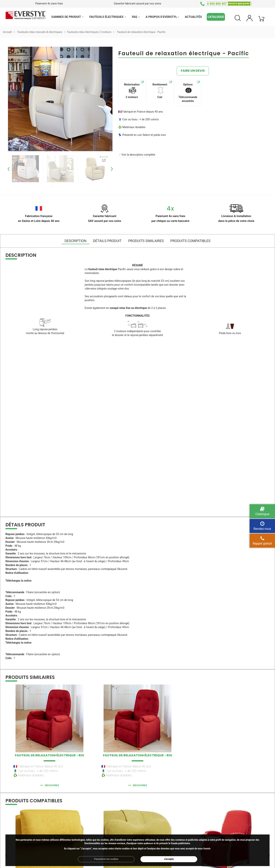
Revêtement (160, 91)
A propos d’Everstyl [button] (162, 17)
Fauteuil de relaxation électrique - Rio (50, 755)
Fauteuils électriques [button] (108, 17)
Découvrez (52, 785)
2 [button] (57, 185)
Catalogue (216, 17)
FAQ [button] (136, 17)
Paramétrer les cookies (106, 859)
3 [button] (63, 185)
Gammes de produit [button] (67, 17)
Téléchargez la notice (18, 581)
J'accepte (169, 859)
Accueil (7, 32)
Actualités (193, 17)
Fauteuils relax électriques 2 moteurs (89, 32)
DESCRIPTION (76, 241)
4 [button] (69, 185)
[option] (25, 169)
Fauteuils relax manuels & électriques (40, 32)
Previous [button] (7, 169)
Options (188, 93)
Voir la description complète (138, 155)
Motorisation (132, 91)
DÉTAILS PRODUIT (107, 241)
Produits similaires (146, 241)
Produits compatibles (190, 241)
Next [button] (113, 169)
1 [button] (52, 185)
